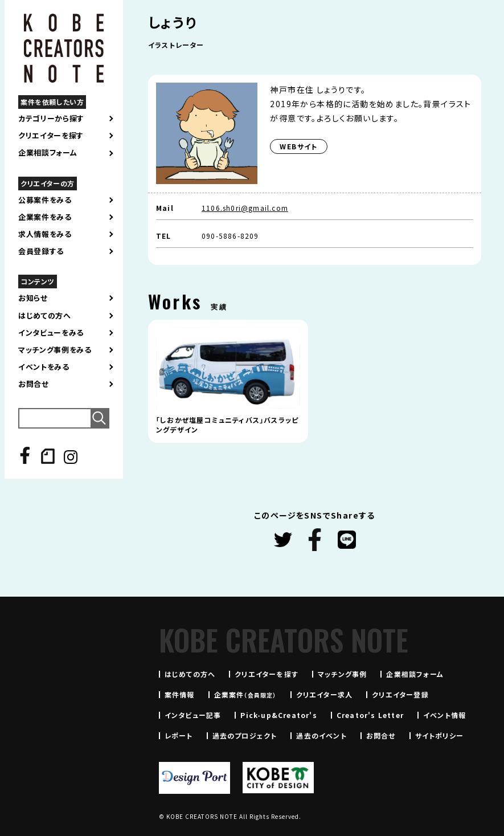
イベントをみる (44, 367)
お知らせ (33, 298)
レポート (179, 735)
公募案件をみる (45, 200)
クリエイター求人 (325, 694)
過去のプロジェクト (245, 735)
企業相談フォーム (48, 153)
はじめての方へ (45, 316)
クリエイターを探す (51, 136)
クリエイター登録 (400, 694)
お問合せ (34, 384)
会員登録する (41, 251)
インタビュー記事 (193, 715)
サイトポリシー (439, 735)
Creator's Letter (370, 715)
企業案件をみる (45, 217)
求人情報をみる (45, 234)
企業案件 (245, 694)
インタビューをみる (51, 333)
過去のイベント (321, 735)
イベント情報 (444, 715)
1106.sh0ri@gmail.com (245, 208)
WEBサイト (298, 146)
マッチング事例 (342, 674)
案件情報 (180, 694)
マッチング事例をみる (55, 350)
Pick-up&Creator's (278, 715)
